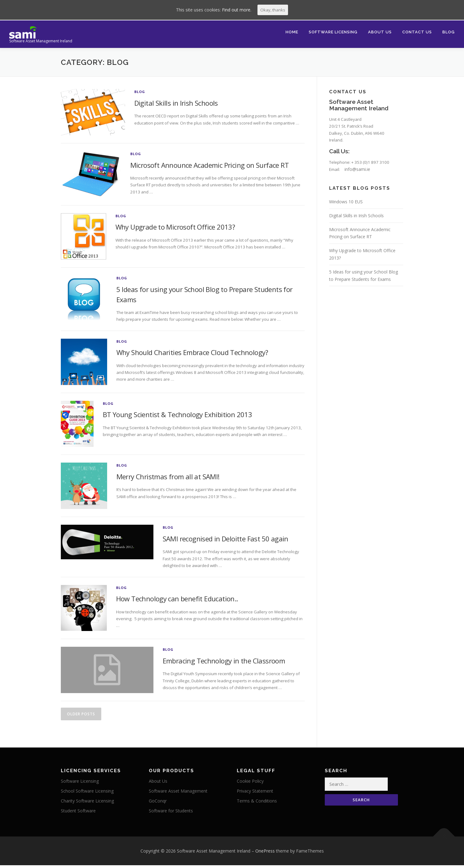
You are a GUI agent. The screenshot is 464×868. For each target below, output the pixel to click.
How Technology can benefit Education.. (177, 601)
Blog (449, 32)
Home (292, 32)
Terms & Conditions (257, 804)
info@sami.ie (360, 173)
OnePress (265, 855)
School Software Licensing (87, 795)
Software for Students (171, 814)
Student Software (78, 814)
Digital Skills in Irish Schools (176, 103)
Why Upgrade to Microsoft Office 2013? (175, 227)
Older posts (81, 717)
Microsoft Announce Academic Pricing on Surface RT (210, 165)
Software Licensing (333, 32)
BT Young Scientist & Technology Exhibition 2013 (178, 416)
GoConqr (158, 804)
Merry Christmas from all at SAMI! (168, 478)
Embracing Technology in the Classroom (224, 663)
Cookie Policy (250, 785)
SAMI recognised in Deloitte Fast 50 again (226, 540)
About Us (380, 32)
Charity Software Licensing (87, 804)
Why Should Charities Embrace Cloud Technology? (192, 354)
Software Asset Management (178, 795)
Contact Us (417, 32)
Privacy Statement (255, 795)
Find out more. (236, 10)
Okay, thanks (273, 10)
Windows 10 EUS (346, 206)
